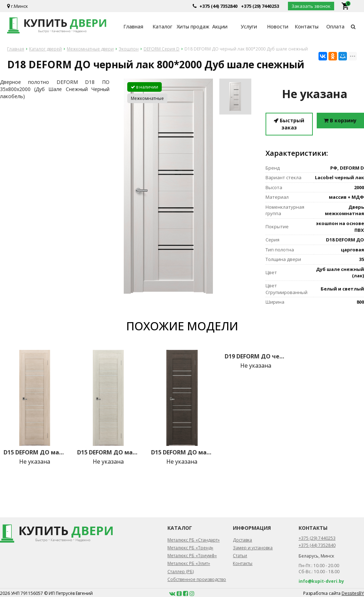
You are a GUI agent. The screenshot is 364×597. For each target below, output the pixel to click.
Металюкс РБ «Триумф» (192, 556)
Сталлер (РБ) (181, 572)
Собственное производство (197, 579)
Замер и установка (253, 548)
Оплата (335, 26)
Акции (220, 26)
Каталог (162, 26)
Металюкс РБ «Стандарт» (194, 540)
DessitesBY (353, 593)
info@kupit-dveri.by (321, 581)
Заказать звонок (311, 6)
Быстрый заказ (289, 124)
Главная (133, 26)
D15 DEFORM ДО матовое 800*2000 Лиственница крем (35, 452)
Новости (278, 26)
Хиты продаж (191, 26)
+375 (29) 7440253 (260, 6)
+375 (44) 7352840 (218, 6)
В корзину (340, 120)
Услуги (249, 26)
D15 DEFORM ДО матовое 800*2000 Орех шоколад (182, 452)
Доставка (242, 540)
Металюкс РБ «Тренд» (190, 548)
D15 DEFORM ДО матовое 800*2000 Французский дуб (108, 452)
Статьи (240, 556)
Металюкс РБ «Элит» (189, 563)
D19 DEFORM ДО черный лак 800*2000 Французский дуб (256, 356)
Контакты (307, 26)
